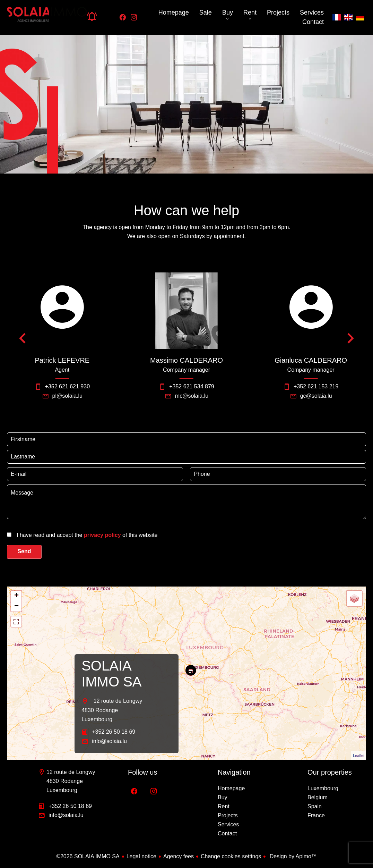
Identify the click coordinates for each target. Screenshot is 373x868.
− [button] (16, 606)
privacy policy (102, 535)
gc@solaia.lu (316, 396)
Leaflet (359, 756)
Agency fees (179, 856)
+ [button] (16, 596)
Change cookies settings (231, 856)
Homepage (47, 17)
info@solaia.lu (109, 741)
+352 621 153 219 (316, 386)
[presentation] (51, 536)
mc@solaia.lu (192, 396)
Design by (292, 856)
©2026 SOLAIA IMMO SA (88, 856)
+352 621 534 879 (192, 386)
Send (24, 551)
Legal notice (141, 856)
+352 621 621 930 (67, 386)
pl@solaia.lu (67, 396)
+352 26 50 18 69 (114, 732)
